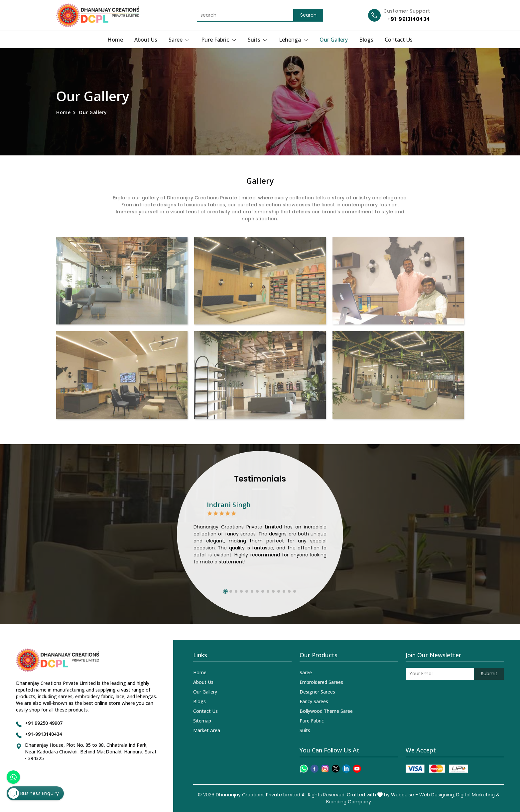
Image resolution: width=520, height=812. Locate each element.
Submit (489, 674)
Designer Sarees (317, 692)
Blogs (366, 40)
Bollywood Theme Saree (326, 711)
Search (308, 15)
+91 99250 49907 (44, 723)
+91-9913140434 (409, 19)
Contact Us (399, 40)
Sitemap (202, 721)
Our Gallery (334, 40)
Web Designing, (437, 795)
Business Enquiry (34, 793)
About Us (146, 40)
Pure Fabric (219, 40)
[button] (225, 591)
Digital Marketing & (478, 795)
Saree (179, 40)
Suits (258, 40)
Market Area (207, 730)
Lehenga (294, 40)
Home (115, 40)
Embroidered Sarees (321, 682)
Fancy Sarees (314, 701)
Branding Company (349, 802)
